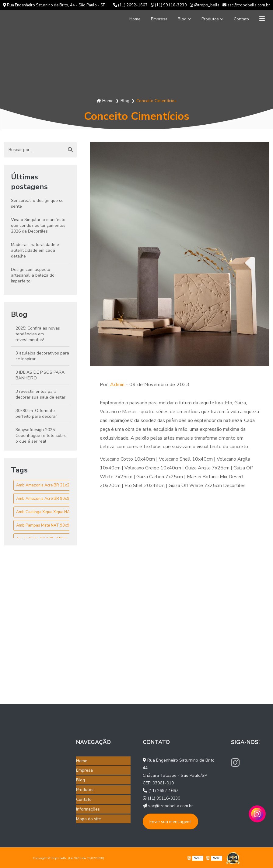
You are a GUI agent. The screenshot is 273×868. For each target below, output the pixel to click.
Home (124, 19)
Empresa (151, 19)
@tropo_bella (205, 5)
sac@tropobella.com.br (246, 5)
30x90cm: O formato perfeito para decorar (36, 413)
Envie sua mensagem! (170, 821)
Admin (117, 385)
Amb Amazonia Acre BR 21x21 (44, 485)
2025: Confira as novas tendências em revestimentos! (38, 334)
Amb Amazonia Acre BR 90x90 (44, 499)
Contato (239, 19)
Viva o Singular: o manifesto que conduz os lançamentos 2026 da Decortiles (38, 225)
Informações (88, 805)
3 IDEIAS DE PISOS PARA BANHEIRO (40, 375)
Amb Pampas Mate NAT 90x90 (44, 525)
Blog (176, 19)
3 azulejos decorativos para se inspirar (42, 356)
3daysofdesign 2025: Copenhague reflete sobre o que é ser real (41, 436)
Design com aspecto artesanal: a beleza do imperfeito (33, 275)
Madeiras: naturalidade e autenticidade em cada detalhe (35, 250)
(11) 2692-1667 (130, 5)
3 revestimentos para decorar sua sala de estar (40, 394)
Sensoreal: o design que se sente (37, 203)
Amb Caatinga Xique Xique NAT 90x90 (51, 512)
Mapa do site (89, 814)
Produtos (206, 19)
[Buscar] (70, 150)
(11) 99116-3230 (169, 5)
